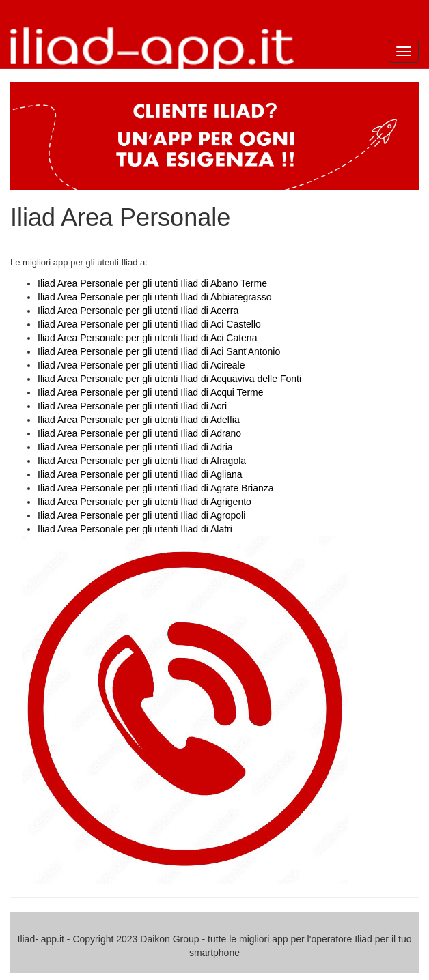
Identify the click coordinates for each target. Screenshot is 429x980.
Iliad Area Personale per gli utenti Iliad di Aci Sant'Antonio (159, 351)
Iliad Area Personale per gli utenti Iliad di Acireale (141, 365)
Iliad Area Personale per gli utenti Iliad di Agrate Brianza (156, 488)
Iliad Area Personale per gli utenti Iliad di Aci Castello (149, 324)
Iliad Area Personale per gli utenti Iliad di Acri (132, 406)
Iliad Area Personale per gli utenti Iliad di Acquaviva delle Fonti (169, 379)
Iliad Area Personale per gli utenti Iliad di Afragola (142, 461)
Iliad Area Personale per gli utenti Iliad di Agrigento (144, 502)
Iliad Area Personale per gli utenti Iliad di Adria (135, 447)
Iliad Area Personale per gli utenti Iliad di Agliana (140, 474)
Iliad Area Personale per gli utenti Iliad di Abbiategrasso (154, 297)
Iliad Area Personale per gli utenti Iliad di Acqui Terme (151, 392)
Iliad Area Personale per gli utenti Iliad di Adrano (139, 433)
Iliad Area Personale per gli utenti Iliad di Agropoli (141, 515)
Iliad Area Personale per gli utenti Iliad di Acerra (138, 311)
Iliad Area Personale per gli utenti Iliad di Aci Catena (147, 338)
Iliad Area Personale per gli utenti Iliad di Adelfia (139, 420)
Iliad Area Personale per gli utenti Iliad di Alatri (135, 529)
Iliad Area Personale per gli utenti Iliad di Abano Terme (152, 283)
